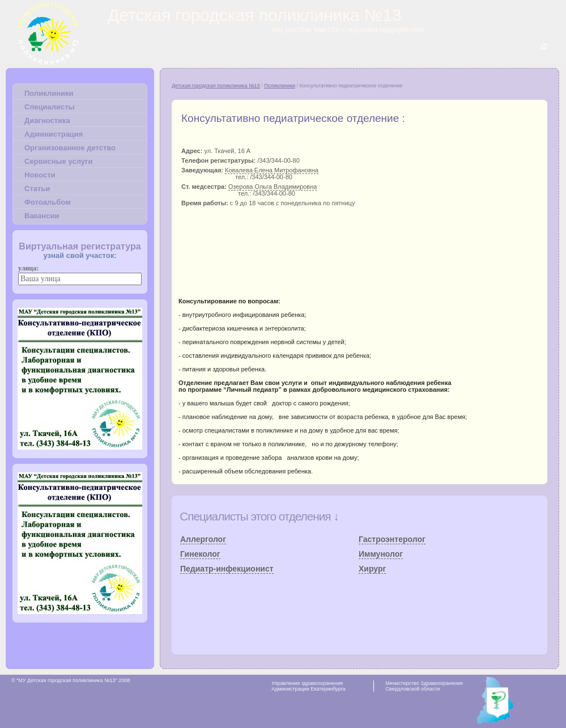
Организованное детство (70, 148)
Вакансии (42, 216)
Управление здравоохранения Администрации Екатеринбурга (308, 686)
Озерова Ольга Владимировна (273, 187)
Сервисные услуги (58, 161)
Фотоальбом (48, 202)
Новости (40, 175)
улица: (28, 268)
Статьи (37, 189)
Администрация (54, 134)
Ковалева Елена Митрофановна (272, 170)
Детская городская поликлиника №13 (216, 86)
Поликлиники (49, 93)
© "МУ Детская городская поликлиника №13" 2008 (71, 680)
